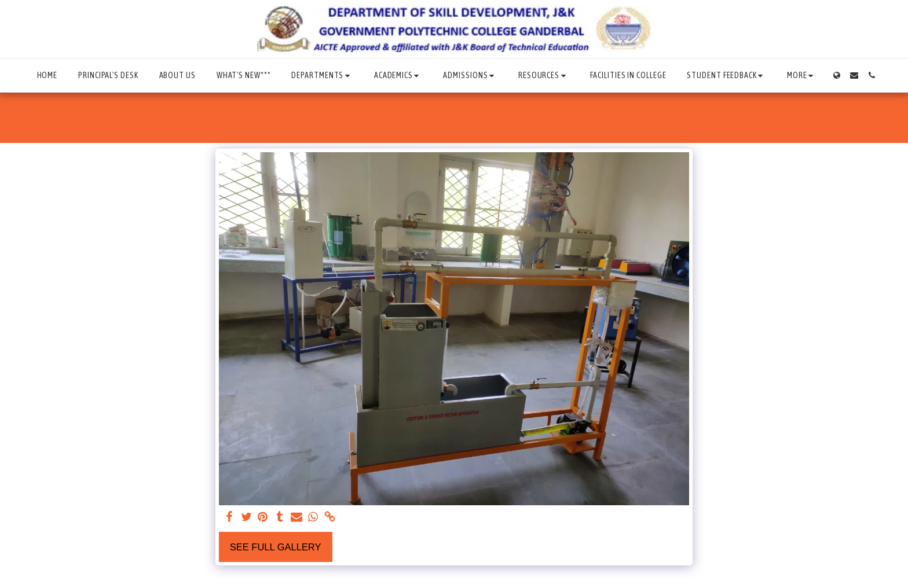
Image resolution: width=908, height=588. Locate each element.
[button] (322, 76)
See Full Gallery (276, 547)
